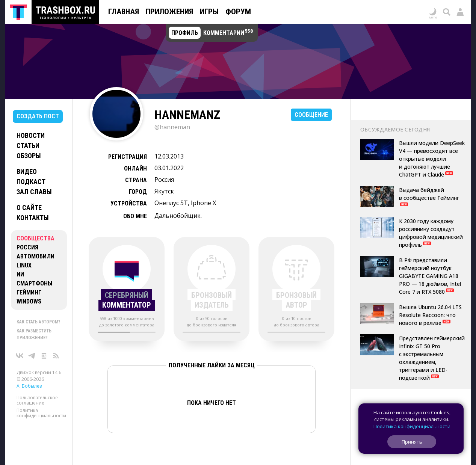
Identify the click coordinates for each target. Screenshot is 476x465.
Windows (29, 301)
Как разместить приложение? (34, 334)
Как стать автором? (39, 322)
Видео (27, 171)
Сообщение (311, 115)
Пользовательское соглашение (37, 400)
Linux (24, 265)
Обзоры (29, 156)
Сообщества (36, 238)
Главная (124, 12)
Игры (209, 12)
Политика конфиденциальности (41, 413)
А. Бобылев (29, 386)
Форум (238, 12)
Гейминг (29, 292)
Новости (31, 135)
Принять (412, 442)
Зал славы (34, 192)
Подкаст (31, 182)
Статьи (28, 146)
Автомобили (36, 256)
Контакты (33, 218)
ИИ (20, 274)
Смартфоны (34, 283)
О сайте (29, 208)
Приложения (169, 12)
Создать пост (38, 116)
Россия (27, 247)
